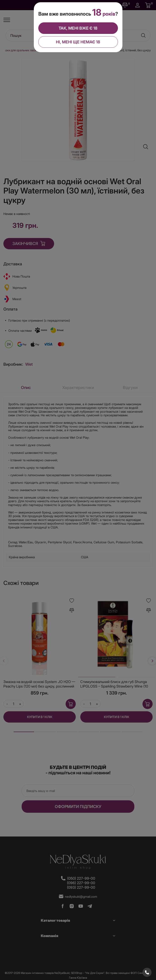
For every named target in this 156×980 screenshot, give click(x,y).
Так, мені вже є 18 (78, 28)
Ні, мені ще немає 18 (78, 42)
